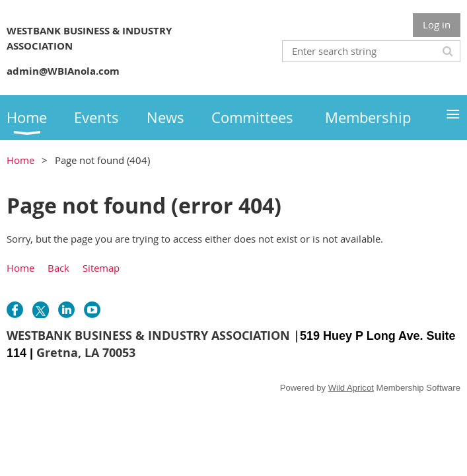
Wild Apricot (351, 388)
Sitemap (101, 268)
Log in (437, 24)
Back (58, 268)
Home (20, 160)
